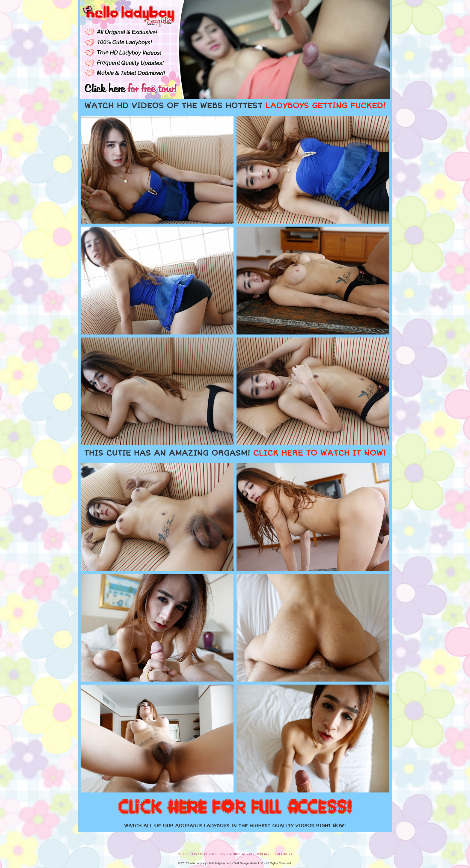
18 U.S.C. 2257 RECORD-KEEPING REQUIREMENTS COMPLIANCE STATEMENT (235, 854)
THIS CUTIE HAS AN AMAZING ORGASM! (235, 453)
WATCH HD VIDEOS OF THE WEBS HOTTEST (235, 106)
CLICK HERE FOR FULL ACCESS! (235, 807)
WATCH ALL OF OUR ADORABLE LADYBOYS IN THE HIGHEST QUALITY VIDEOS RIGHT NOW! (235, 826)
